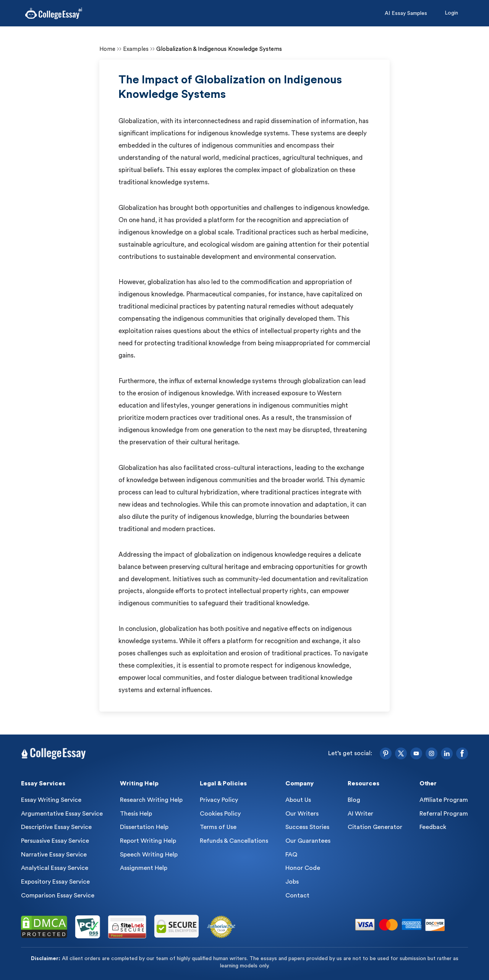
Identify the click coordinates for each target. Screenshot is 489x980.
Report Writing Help (148, 841)
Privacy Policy (219, 800)
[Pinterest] (386, 753)
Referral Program (444, 814)
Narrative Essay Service (54, 855)
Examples (136, 49)
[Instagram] (432, 753)
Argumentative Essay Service (62, 814)
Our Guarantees (308, 841)
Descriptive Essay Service (56, 827)
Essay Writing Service (51, 800)
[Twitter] (401, 753)
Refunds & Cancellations (234, 841)
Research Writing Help (151, 800)
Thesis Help (136, 814)
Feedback (433, 827)
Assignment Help (144, 868)
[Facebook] (462, 753)
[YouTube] (416, 753)
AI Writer (360, 814)
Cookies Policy (220, 814)
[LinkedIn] (447, 753)
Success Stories (307, 827)
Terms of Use (218, 827)
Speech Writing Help (149, 855)
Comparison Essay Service (58, 895)
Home (107, 49)
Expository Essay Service (55, 882)
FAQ (291, 855)
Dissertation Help (144, 827)
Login (451, 13)
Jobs (292, 882)
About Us (298, 800)
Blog (354, 800)
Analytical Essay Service (55, 868)
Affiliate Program (444, 800)
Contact (297, 895)
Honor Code (303, 868)
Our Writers (302, 814)
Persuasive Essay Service (55, 841)
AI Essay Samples (406, 13)
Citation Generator (375, 827)
